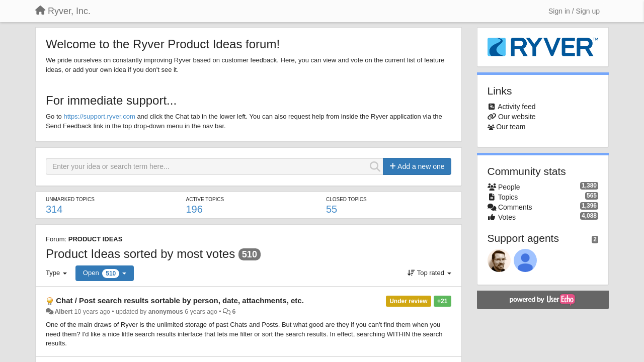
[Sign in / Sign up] (574, 11)
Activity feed (516, 107)
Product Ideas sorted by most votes (140, 254)
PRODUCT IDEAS (96, 239)
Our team (511, 127)
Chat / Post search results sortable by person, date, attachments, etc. (180, 300)
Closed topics (346, 199)
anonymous (166, 312)
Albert (63, 312)
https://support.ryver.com (99, 116)
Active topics (205, 199)
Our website (517, 117)
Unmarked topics (70, 199)
